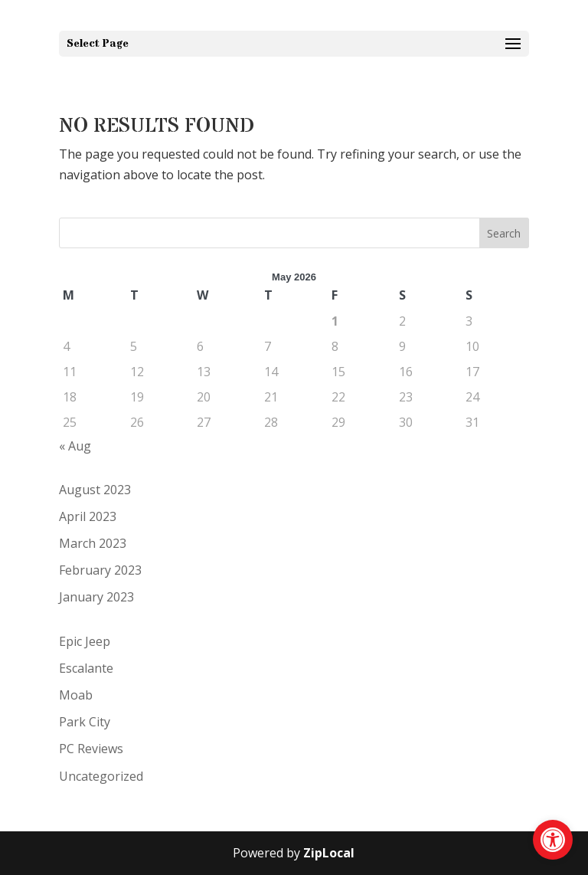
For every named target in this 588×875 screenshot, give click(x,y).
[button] (294, 44)
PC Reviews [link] (91, 749)
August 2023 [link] (95, 490)
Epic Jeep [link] (85, 641)
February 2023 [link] (100, 570)
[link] (553, 840)
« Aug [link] (75, 446)
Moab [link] (76, 695)
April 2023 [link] (88, 516)
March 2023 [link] (93, 543)
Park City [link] (85, 722)
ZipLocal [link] (329, 853)
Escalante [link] (86, 668)
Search (504, 233)
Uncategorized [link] (101, 776)
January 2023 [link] (96, 597)
